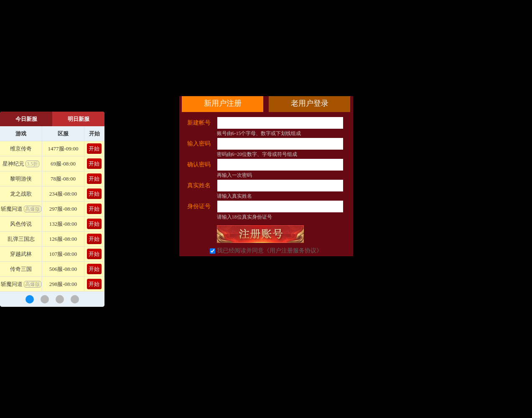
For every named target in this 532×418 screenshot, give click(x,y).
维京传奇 (21, 149)
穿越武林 (21, 254)
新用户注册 (223, 103)
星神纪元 (21, 164)
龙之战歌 (21, 194)
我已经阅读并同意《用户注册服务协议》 (270, 251)
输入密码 (199, 144)
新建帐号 (199, 123)
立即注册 (260, 234)
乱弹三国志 (21, 239)
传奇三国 (21, 269)
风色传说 (21, 224)
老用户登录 (310, 103)
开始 (94, 149)
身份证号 (199, 206)
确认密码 (199, 164)
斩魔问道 (21, 209)
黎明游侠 (21, 179)
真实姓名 (199, 185)
